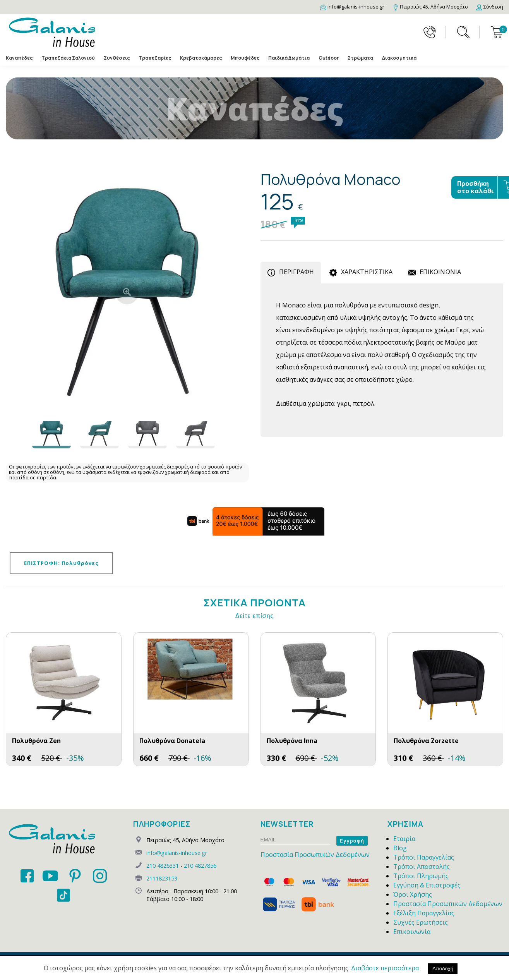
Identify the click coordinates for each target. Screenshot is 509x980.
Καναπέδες (19, 58)
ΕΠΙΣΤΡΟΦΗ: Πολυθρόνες (61, 563)
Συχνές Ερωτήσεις (421, 922)
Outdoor (329, 58)
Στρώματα (360, 58)
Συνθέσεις (117, 58)
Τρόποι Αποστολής (422, 867)
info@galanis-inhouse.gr (177, 853)
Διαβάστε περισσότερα (385, 968)
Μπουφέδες (245, 58)
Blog (400, 848)
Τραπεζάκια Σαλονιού (68, 58)
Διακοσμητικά (399, 58)
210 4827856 (200, 866)
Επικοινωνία (412, 932)
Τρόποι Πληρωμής (421, 876)
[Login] (490, 7)
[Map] (430, 7)
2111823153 (162, 878)
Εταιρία (404, 839)
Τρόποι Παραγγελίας (424, 857)
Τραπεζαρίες (155, 58)
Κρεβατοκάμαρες (201, 58)
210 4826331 (163, 866)
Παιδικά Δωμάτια (289, 58)
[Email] (352, 7)
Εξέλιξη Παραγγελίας (424, 913)
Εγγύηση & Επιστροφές (427, 885)
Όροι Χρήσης (413, 894)
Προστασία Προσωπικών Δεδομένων (315, 855)
